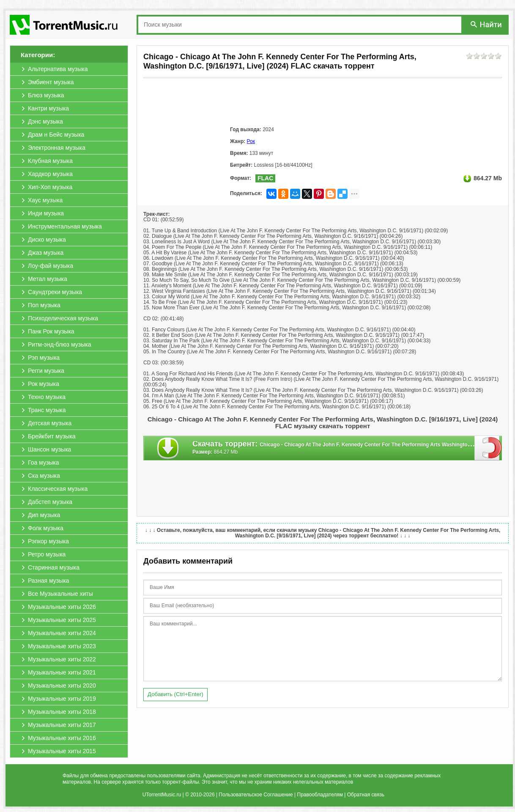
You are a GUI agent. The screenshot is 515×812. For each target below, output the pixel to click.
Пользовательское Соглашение (256, 795)
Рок (251, 141)
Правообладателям (320, 795)
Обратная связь (366, 795)
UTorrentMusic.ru (162, 795)
